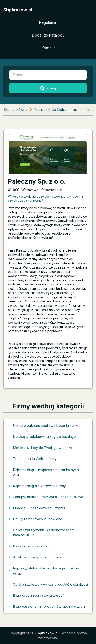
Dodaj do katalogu (48, 35)
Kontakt (48, 48)
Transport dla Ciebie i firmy (56, 110)
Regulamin (48, 22)
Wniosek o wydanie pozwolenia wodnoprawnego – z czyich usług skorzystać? (45, 198)
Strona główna (15, 110)
